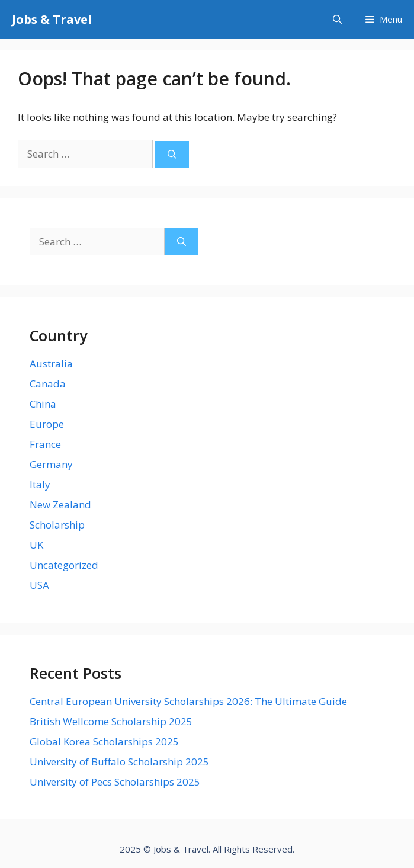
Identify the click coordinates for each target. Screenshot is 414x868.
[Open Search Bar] (337, 19)
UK (36, 545)
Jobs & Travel (52, 19)
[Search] (172, 154)
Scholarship (57, 525)
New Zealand (60, 505)
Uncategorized (64, 565)
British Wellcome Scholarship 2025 (111, 721)
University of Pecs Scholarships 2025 (115, 782)
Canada (48, 384)
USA (39, 585)
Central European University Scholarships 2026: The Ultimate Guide (188, 701)
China (43, 404)
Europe (47, 424)
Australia (51, 363)
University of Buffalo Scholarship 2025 (119, 762)
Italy (40, 484)
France (45, 444)
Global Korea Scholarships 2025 (104, 742)
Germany (51, 464)
